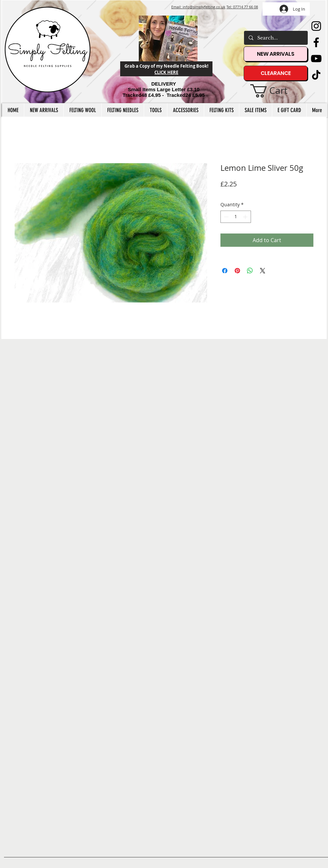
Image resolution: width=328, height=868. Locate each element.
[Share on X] (263, 271)
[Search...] (276, 38)
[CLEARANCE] (276, 73)
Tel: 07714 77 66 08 (242, 7)
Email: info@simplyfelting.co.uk (198, 7)
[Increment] (246, 217)
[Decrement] (226, 217)
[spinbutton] (236, 217)
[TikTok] (316, 75)
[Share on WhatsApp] (250, 271)
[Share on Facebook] (225, 271)
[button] (276, 91)
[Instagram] (316, 26)
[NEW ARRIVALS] (276, 54)
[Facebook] (316, 42)
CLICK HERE (166, 72)
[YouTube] (316, 59)
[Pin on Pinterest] (237, 271)
